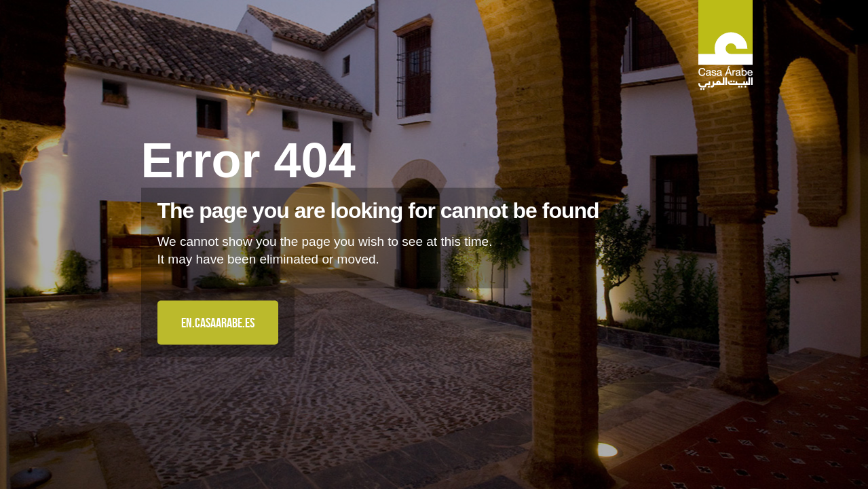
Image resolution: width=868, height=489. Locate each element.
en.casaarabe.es (218, 323)
